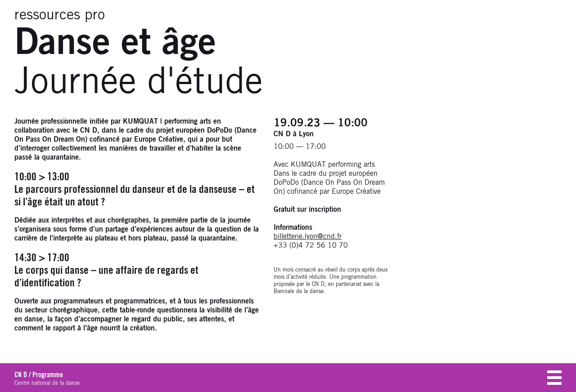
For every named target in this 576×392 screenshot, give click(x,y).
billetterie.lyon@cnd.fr (308, 236)
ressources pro (60, 15)
